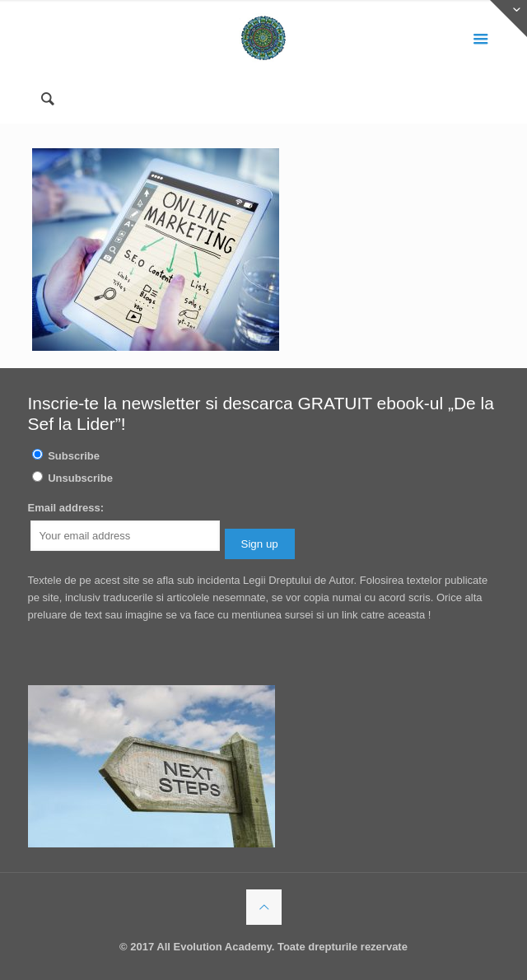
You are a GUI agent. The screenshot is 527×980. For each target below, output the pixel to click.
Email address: (66, 508)
